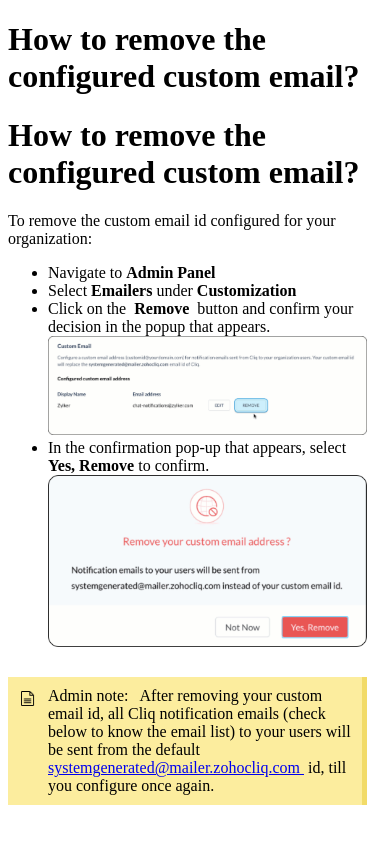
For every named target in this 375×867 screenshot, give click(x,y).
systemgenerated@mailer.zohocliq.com (176, 767)
